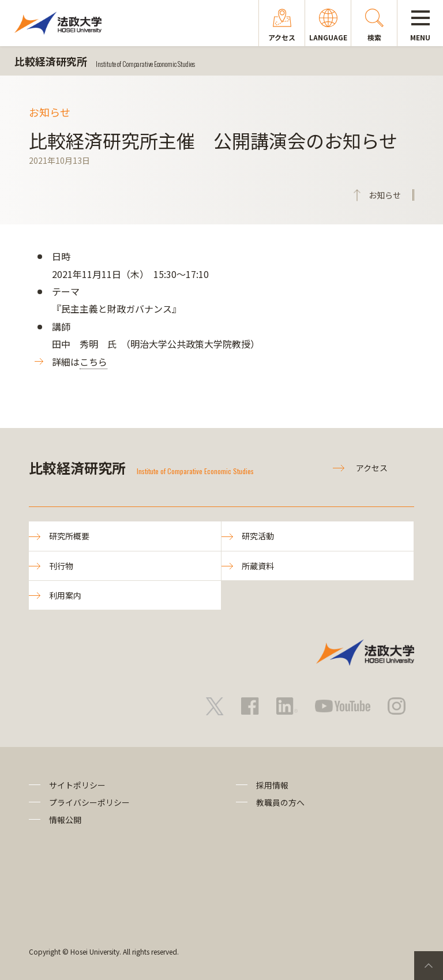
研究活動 (258, 536)
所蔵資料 (258, 566)
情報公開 (65, 820)
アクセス (372, 468)
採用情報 (272, 785)
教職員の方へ (280, 802)
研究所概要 (69, 536)
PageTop (429, 966)
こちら (93, 362)
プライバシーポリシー (89, 802)
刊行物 (61, 566)
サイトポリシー (77, 785)
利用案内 (65, 595)
